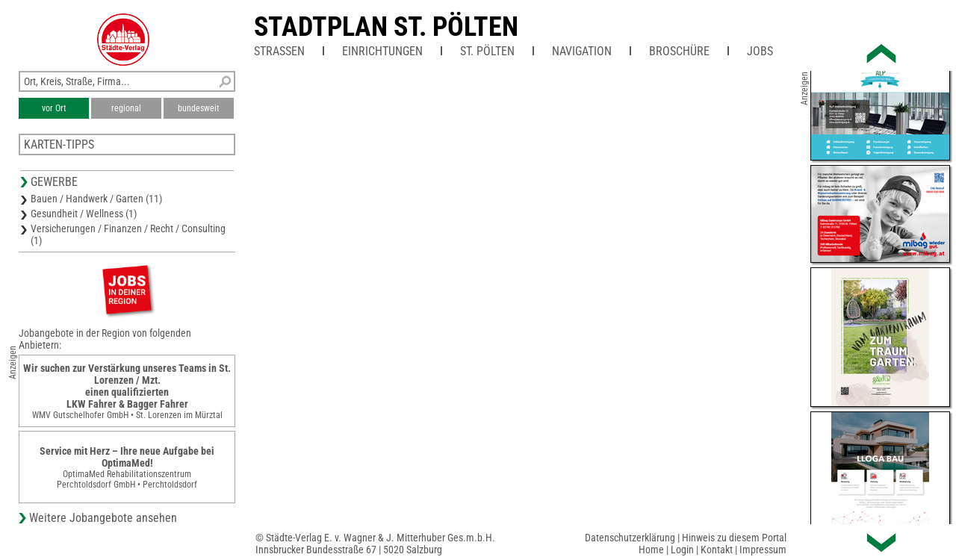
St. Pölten (487, 51)
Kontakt (717, 550)
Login (682, 550)
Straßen (279, 51)
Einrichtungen (382, 51)
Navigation (582, 51)
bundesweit (199, 108)
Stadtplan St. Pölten (386, 27)
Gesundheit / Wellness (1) (84, 214)
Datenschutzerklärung (630, 538)
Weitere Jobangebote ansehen (103, 518)
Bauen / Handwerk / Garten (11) (96, 199)
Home (651, 550)
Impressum (763, 550)
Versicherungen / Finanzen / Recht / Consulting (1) (128, 234)
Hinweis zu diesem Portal (734, 538)
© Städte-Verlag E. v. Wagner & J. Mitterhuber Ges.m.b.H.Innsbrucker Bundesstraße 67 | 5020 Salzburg (375, 544)
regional (126, 108)
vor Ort (54, 108)
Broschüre (679, 51)
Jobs (760, 51)
